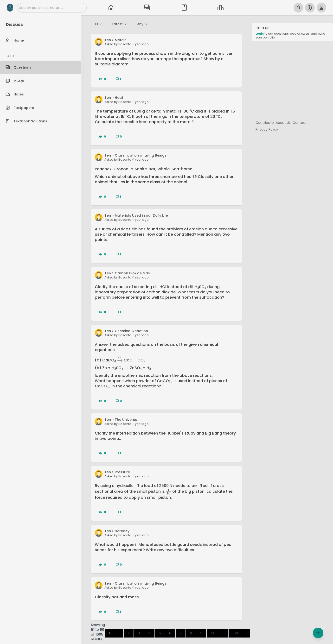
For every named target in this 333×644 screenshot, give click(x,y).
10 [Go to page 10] (212, 633)
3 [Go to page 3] (139, 633)
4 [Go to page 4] (149, 633)
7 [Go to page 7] (181, 633)
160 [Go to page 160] (235, 633)
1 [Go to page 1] (119, 633)
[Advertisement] (292, 79)
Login (260, 34)
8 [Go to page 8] (191, 633)
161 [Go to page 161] (248, 633)
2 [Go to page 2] (129, 633)
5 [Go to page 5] (160, 633)
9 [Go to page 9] (201, 633)
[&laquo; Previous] (109, 633)
